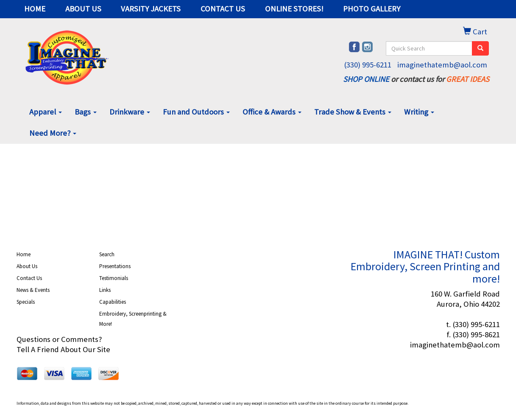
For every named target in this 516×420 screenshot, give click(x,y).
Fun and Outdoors (196, 112)
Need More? (53, 133)
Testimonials (114, 278)
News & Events (33, 290)
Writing (419, 112)
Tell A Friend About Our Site (63, 349)
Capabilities (113, 302)
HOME (35, 9)
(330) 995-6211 (368, 65)
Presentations (115, 266)
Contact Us (29, 278)
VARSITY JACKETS (151, 9)
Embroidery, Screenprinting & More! (133, 319)
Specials (26, 302)
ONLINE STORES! (294, 9)
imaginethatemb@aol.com (442, 65)
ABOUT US (83, 9)
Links (105, 290)
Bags (86, 112)
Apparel (46, 112)
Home (24, 254)
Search (107, 254)
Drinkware (130, 112)
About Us (27, 266)
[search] (480, 48)
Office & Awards (272, 112)
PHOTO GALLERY (372, 9)
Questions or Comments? (59, 339)
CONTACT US (223, 9)
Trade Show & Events (353, 112)
